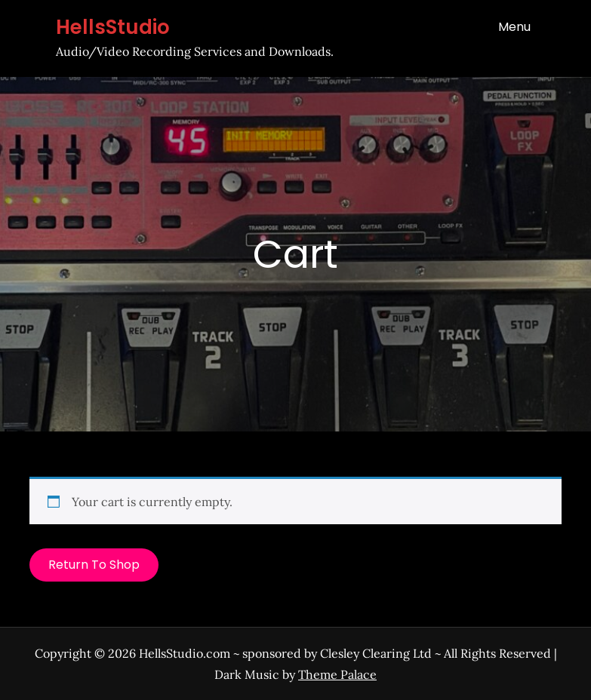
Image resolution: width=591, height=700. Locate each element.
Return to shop (94, 565)
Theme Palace (337, 674)
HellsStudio (113, 27)
